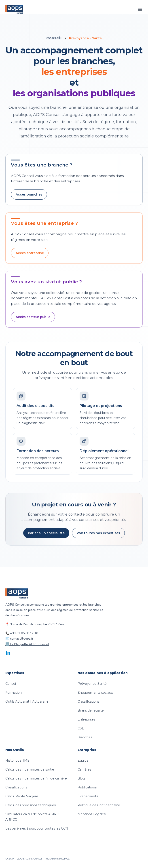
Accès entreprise (30, 253)
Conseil (54, 38)
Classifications (88, 702)
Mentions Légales (92, 814)
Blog (81, 778)
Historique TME (17, 761)
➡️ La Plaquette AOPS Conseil (27, 644)
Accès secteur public (33, 317)
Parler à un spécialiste (46, 533)
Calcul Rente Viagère (22, 796)
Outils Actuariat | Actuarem (27, 702)
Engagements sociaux (95, 693)
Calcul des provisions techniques (31, 805)
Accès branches (29, 194)
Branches (85, 737)
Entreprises (86, 719)
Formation (14, 693)
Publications (87, 787)
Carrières (84, 769)
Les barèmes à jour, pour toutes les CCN (37, 828)
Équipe (83, 761)
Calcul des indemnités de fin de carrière (36, 778)
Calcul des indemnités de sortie (30, 769)
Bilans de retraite (91, 710)
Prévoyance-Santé (92, 684)
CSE (81, 728)
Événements (88, 796)
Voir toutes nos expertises (98, 533)
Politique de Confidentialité (99, 805)
